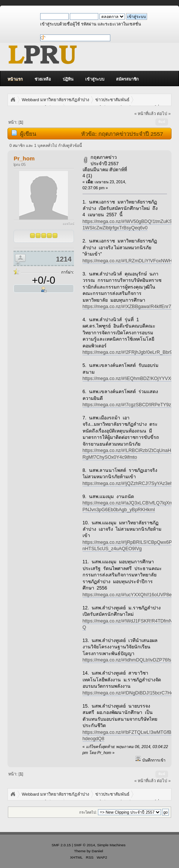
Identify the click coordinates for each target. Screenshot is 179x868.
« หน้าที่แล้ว (145, 114)
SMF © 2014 (84, 845)
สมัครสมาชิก (127, 79)
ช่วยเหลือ (43, 79)
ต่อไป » (164, 114)
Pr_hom (24, 158)
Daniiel (97, 851)
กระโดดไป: (88, 812)
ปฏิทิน (68, 79)
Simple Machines (111, 845)
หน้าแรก (15, 79)
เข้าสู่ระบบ (95, 79)
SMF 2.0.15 (61, 845)
